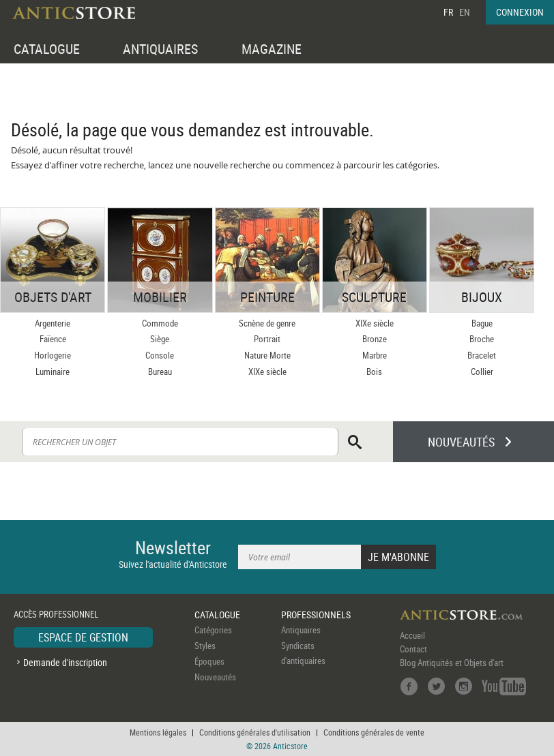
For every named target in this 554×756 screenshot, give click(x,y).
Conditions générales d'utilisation (255, 732)
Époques (209, 661)
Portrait (267, 339)
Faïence (53, 339)
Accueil (412, 635)
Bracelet (482, 355)
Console (160, 355)
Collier (482, 372)
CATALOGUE (47, 49)
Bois (374, 372)
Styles (205, 646)
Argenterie (53, 323)
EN (465, 12)
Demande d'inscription (65, 662)
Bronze (375, 339)
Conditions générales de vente (374, 732)
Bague (482, 323)
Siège (160, 339)
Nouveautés (215, 677)
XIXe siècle (267, 372)
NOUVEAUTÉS (461, 442)
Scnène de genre (267, 323)
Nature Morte (267, 355)
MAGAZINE (272, 49)
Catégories (213, 630)
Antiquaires (301, 630)
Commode (160, 323)
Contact (413, 649)
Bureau (160, 372)
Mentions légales (158, 732)
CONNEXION (520, 12)
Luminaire (53, 372)
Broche (482, 339)
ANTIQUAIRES (160, 49)
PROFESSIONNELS (316, 615)
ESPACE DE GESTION (83, 637)
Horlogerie (53, 355)
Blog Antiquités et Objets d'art (452, 663)
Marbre (375, 355)
